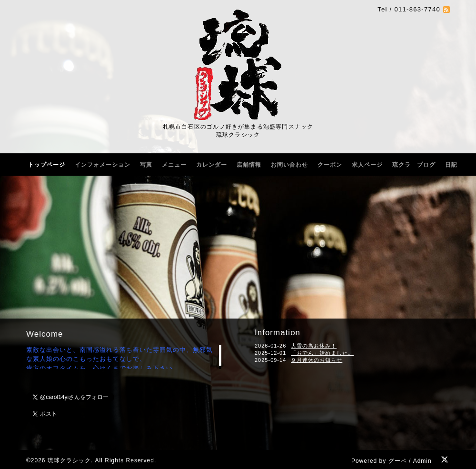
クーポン (330, 165)
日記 (451, 165)
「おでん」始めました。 (322, 353)
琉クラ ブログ (414, 165)
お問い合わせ (289, 165)
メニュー (174, 165)
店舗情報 (249, 165)
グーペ (398, 461)
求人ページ (367, 165)
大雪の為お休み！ (314, 346)
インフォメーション (103, 165)
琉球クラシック (69, 460)
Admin (422, 461)
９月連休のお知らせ (317, 360)
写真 (146, 165)
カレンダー (212, 165)
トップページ (47, 165)
